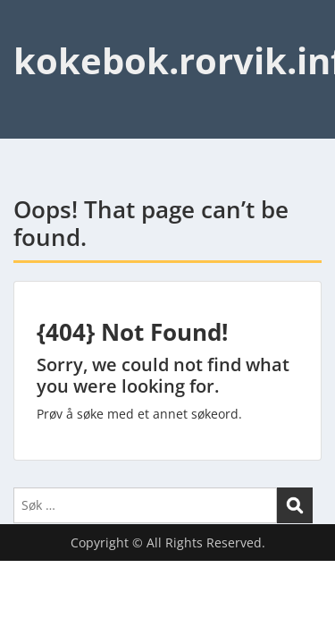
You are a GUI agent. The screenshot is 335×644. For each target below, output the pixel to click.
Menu (32, 30)
